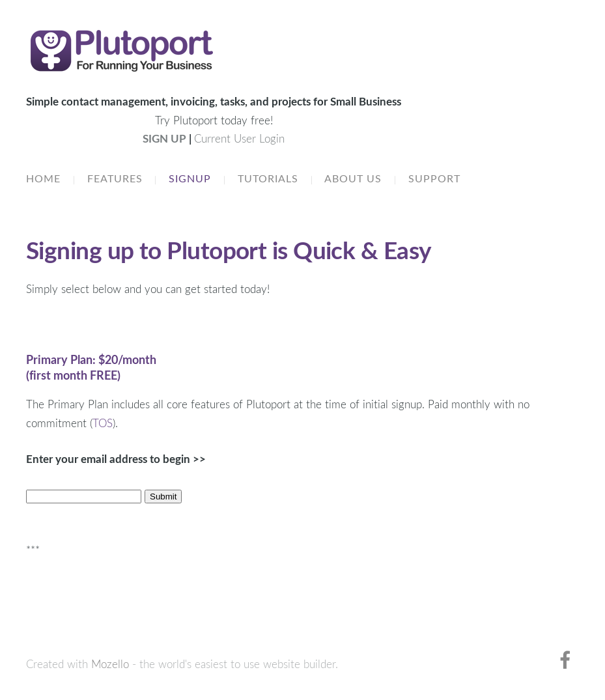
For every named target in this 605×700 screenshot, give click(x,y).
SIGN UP (164, 138)
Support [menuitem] (434, 178)
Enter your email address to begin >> (116, 459)
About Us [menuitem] (353, 178)
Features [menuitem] (115, 178)
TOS (103, 423)
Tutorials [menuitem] (268, 178)
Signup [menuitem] (190, 178)
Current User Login (239, 138)
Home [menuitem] (43, 178)
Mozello (110, 664)
